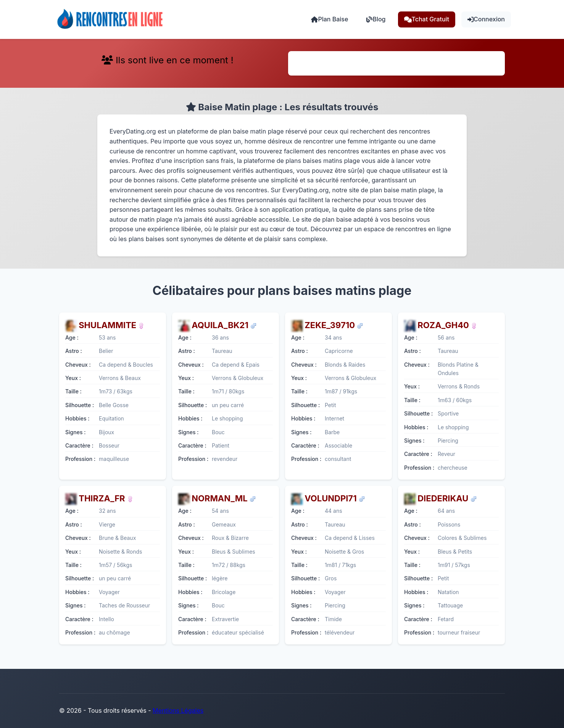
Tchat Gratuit (427, 19)
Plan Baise (330, 19)
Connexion (486, 19)
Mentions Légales (178, 710)
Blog (376, 19)
